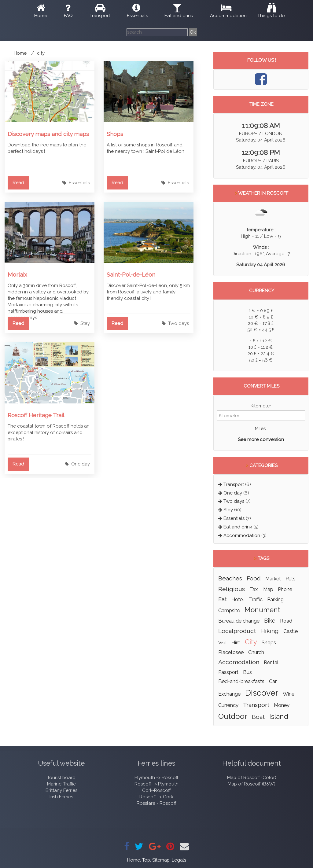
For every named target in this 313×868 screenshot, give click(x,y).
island (279, 716)
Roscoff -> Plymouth (156, 784)
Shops (115, 134)
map (268, 589)
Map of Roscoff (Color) (252, 778)
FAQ (68, 16)
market (273, 579)
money (282, 705)
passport (228, 672)
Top (146, 860)
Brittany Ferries (61, 790)
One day (81, 464)
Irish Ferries (61, 797)
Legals (179, 860)
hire (236, 642)
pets (291, 579)
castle (291, 631)
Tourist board (61, 778)
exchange (229, 694)
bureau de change (239, 621)
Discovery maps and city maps (48, 134)
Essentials (137, 16)
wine (289, 694)
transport (256, 705)
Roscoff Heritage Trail (36, 415)
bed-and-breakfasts (241, 681)
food (254, 578)
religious (232, 589)
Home (41, 16)
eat (223, 599)
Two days (179, 323)
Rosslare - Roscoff (156, 803)
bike (270, 621)
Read (18, 183)
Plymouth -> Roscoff (156, 778)
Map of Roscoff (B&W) (252, 784)
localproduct (237, 631)
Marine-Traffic (61, 784)
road (286, 621)
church (256, 652)
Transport (100, 16)
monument (262, 610)
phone (285, 589)
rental (271, 662)
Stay (85, 323)
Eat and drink (179, 16)
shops (269, 642)
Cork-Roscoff (156, 790)
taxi (254, 589)
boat (258, 717)
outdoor (233, 716)
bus (247, 672)
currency (228, 705)
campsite (229, 610)
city (251, 642)
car (273, 681)
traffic (256, 599)
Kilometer (261, 406)
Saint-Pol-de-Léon (131, 274)
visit (223, 643)
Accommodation (228, 16)
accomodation (239, 662)
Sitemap (161, 860)
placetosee (231, 652)
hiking (270, 631)
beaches (230, 578)
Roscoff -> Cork (156, 797)
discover (262, 693)
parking (275, 599)
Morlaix (17, 274)
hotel (238, 599)
